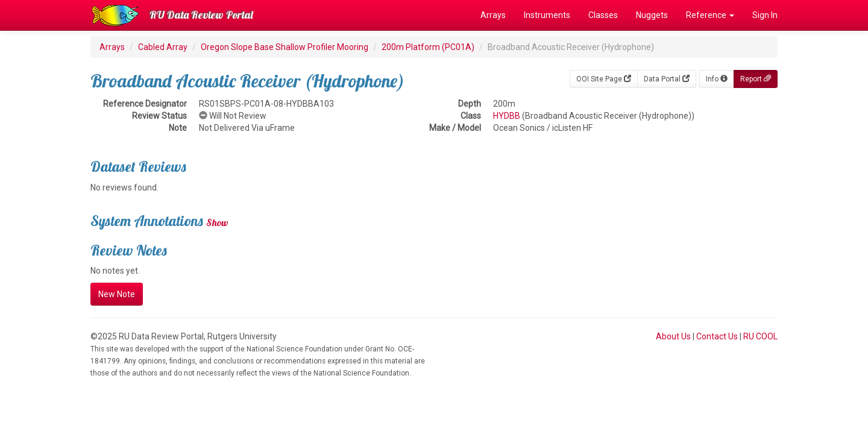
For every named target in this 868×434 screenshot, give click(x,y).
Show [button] (217, 222)
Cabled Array (163, 47)
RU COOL (760, 336)
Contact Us (717, 336)
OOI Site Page (604, 79)
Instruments (547, 15)
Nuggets (652, 15)
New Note (117, 294)
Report (756, 79)
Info (717, 79)
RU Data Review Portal (201, 15)
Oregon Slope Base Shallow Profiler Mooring (285, 47)
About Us (673, 336)
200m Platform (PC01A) (428, 47)
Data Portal (667, 79)
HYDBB (507, 116)
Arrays (493, 15)
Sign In (765, 15)
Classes (603, 15)
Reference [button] (710, 15)
